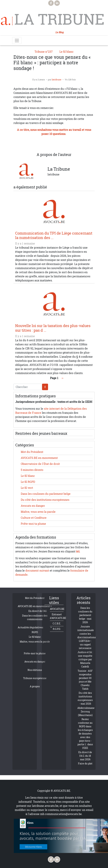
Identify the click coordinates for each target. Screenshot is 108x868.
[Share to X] (40, 144)
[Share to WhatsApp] (47, 144)
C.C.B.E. (57, 623)
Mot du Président (32, 452)
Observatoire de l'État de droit (40, 464)
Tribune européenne (35, 678)
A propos (35, 686)
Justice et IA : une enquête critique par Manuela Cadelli (85, 659)
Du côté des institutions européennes (45, 500)
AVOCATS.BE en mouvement (39, 458)
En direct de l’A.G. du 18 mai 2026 (85, 756)
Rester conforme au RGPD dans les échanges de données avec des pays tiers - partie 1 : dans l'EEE (85, 734)
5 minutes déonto (32, 470)
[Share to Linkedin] (54, 144)
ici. (78, 551)
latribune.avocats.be (45, 806)
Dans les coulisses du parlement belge (46, 494)
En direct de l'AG (38, 611)
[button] (68, 144)
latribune (57, 79)
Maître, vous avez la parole (38, 512)
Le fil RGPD (28, 482)
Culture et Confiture (34, 518)
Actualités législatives (30, 627)
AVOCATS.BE (57, 609)
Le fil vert (27, 488)
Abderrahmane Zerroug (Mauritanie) (86, 711)
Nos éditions (35, 670)
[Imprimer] (74, 144)
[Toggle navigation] (17, 41)
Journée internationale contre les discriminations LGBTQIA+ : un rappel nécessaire (87, 637)
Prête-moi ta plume (33, 524)
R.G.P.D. (57, 629)
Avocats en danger (33, 506)
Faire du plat (85, 763)
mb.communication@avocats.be (61, 814)
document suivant (37, 571)
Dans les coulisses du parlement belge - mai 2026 (85, 615)
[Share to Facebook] (34, 144)
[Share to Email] (61, 144)
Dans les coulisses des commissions (35, 617)
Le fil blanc (67, 52)
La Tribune (58, 19)
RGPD (35, 632)
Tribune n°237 (44, 52)
